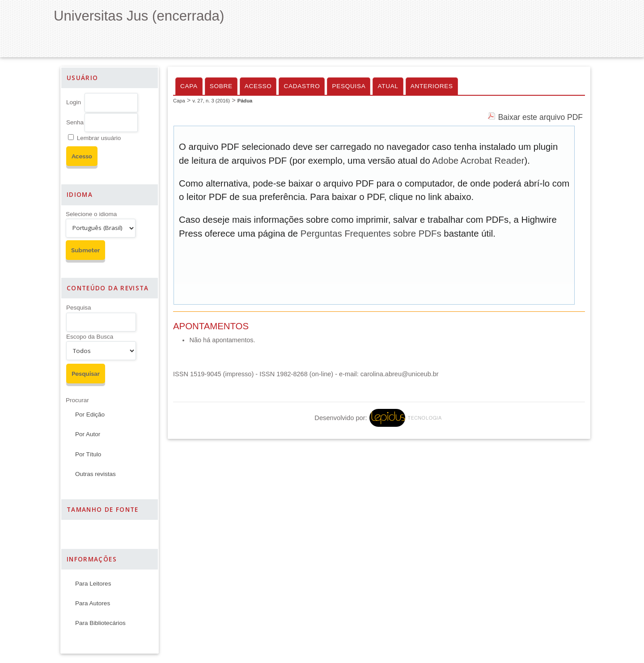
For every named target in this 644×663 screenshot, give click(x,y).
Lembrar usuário (99, 138)
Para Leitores (93, 584)
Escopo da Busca (90, 337)
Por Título (88, 454)
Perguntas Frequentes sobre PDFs (371, 234)
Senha (75, 122)
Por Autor (88, 434)
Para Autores (93, 603)
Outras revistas (95, 474)
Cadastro (302, 86)
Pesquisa (79, 308)
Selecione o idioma (91, 214)
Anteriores (432, 86)
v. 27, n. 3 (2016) (211, 101)
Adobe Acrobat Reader (478, 161)
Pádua (245, 101)
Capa (189, 86)
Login (74, 102)
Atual (388, 86)
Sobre (221, 86)
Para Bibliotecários (100, 623)
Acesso (258, 86)
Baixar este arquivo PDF (540, 117)
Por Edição (90, 414)
